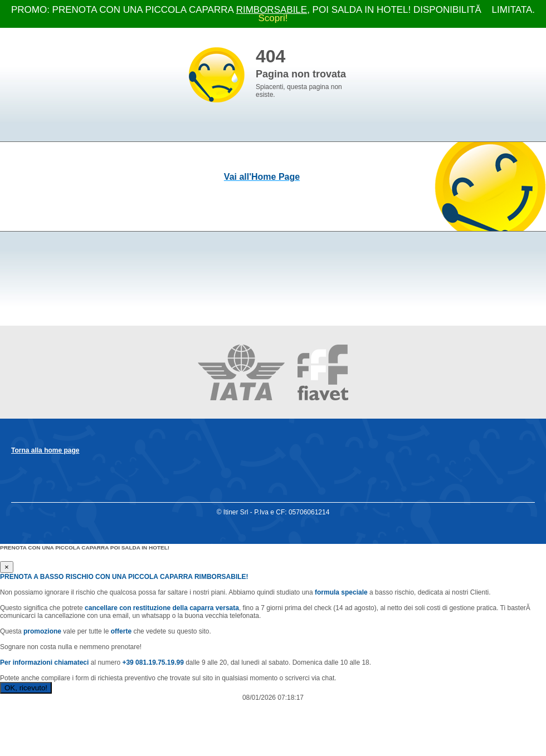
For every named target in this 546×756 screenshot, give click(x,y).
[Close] (7, 567)
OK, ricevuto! (26, 688)
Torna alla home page (45, 450)
